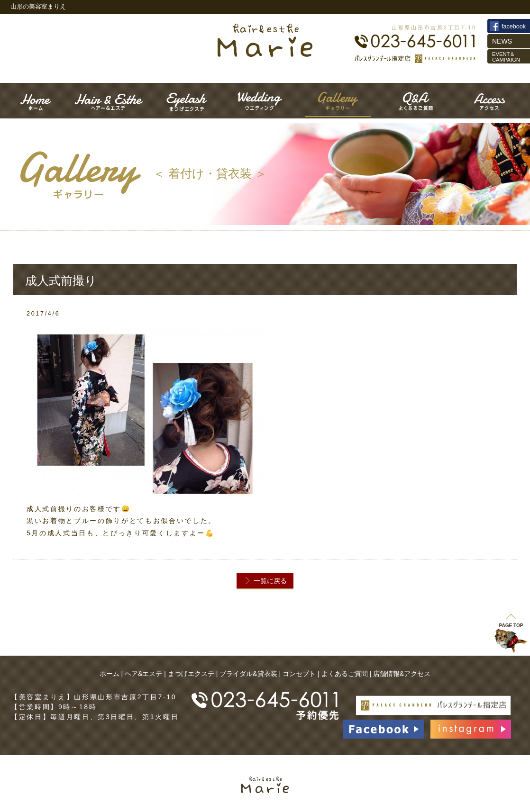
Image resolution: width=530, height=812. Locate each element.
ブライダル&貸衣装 (248, 674)
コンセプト (299, 674)
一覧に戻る (270, 581)
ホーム (110, 674)
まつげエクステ (191, 674)
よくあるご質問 (345, 674)
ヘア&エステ (143, 674)
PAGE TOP (511, 621)
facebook (514, 27)
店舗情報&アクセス (402, 674)
